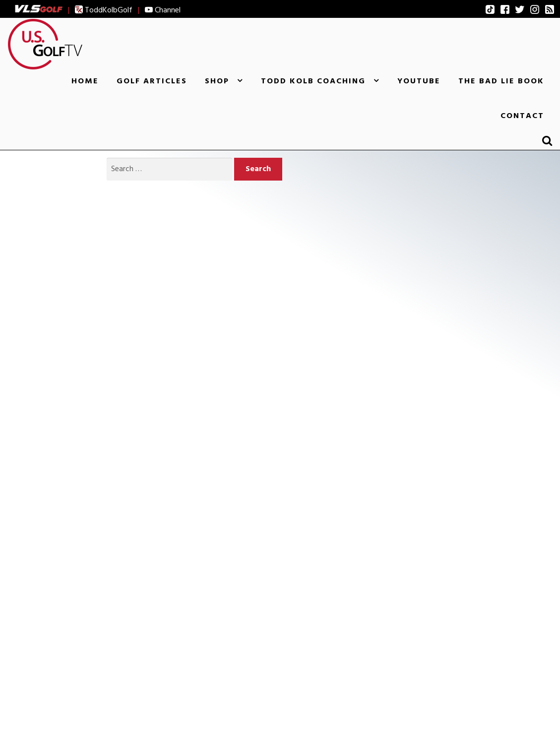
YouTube (419, 81)
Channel (163, 10)
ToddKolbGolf (104, 10)
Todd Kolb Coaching (313, 81)
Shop (217, 81)
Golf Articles (152, 81)
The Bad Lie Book (501, 81)
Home (85, 81)
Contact (522, 116)
